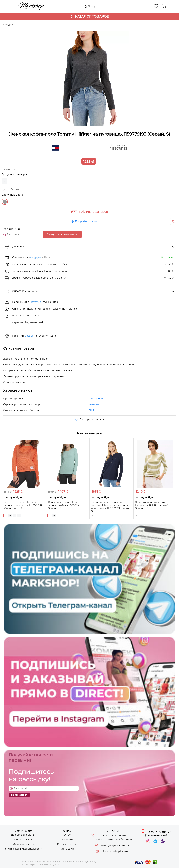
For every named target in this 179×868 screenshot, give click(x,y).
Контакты (67, 839)
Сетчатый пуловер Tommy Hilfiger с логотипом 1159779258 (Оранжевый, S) (23, 505)
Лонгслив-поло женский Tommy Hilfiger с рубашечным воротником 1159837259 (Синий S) (110, 507)
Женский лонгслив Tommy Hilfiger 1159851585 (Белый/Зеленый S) (152, 505)
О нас (67, 835)
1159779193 (119, 149)
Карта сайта (67, 849)
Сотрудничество (67, 844)
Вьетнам (94, 404)
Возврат (30, 336)
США (91, 410)
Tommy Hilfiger (98, 399)
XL (19, 516)
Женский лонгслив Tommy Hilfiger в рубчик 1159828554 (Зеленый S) (64, 505)
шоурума (36, 257)
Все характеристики (90, 419)
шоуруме (35, 302)
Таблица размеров (93, 212)
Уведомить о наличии (62, 234)
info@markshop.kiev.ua (115, 851)
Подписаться (19, 795)
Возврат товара (22, 839)
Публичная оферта (22, 844)
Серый (5, 202)
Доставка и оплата (22, 835)
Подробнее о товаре (86, 221)
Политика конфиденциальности (22, 849)
